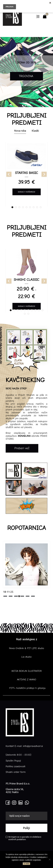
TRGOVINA (26, 76)
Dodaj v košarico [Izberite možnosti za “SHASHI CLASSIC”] (27, 306)
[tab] (12, 207)
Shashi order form (16, 772)
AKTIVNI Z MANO (27, 680)
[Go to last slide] (9, 174)
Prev (4, 72)
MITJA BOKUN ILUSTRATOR (27, 671)
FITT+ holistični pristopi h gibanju (27, 688)
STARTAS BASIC (26, 173)
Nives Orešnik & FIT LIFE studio (27, 648)
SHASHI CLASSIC (26, 280)
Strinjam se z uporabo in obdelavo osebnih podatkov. (23, 838)
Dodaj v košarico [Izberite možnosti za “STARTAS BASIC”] (27, 192)
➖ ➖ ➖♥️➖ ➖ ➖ (19, 596)
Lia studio (26, 657)
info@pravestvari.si (33, 746)
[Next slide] (44, 174)
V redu (26, 864)
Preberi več (22, 448)
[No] (49, 859)
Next (49, 72)
